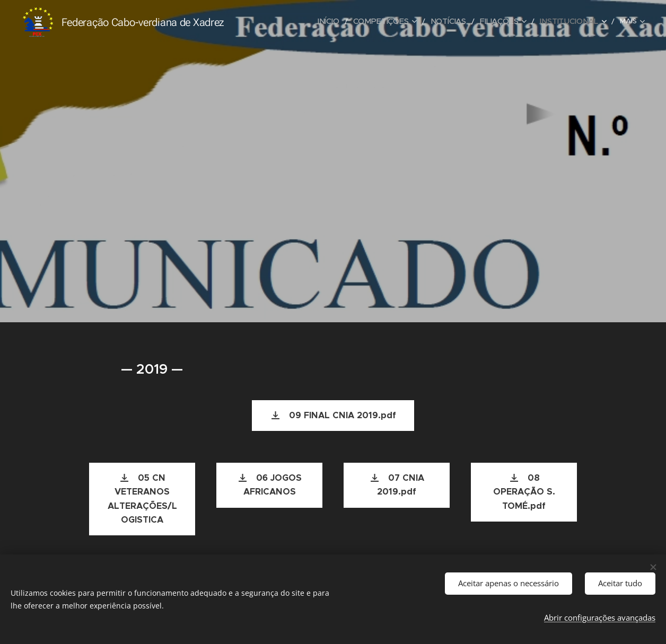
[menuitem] (274, 22)
